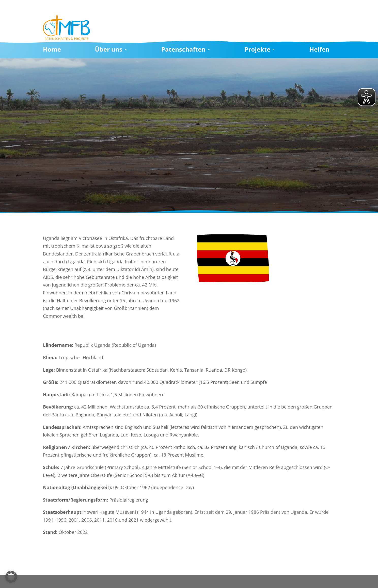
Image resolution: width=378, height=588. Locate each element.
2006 (87, 520)
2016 (112, 520)
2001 (74, 520)
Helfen (319, 50)
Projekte (258, 50)
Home (52, 50)
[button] (11, 577)
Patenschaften (183, 50)
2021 (133, 520)
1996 (61, 520)
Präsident (270, 512)
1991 (48, 520)
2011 (99, 520)
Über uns (108, 50)
